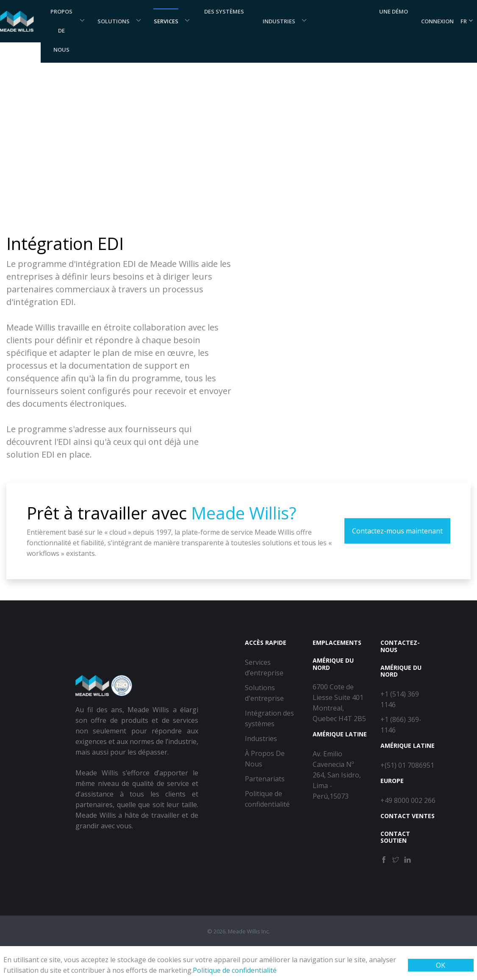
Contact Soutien (395, 837)
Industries (279, 21)
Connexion (437, 21)
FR (467, 21)
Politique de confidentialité (235, 970)
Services (166, 21)
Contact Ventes (408, 816)
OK (441, 965)
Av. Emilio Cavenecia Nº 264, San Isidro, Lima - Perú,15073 (337, 775)
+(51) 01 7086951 (407, 765)
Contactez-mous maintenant (397, 531)
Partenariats (265, 779)
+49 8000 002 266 (408, 800)
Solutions (114, 21)
